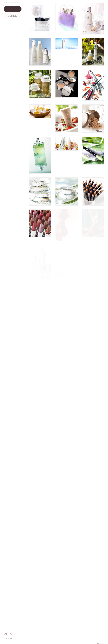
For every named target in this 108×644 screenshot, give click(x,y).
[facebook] (6, 634)
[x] (11, 634)
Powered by (7, 641)
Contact (13, 16)
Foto (13, 9)
